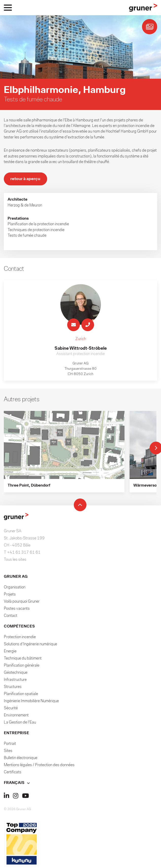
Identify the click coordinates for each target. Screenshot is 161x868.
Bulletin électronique (21, 759)
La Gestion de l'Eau (20, 723)
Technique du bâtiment (23, 659)
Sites (8, 752)
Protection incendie (20, 638)
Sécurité (11, 709)
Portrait (10, 745)
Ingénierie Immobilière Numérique (31, 702)
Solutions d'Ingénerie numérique (30, 645)
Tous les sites (15, 560)
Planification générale (22, 666)
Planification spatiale (21, 695)
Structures (13, 688)
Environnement (16, 716)
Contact (11, 617)
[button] (80, 784)
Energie (10, 652)
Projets (10, 595)
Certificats (13, 773)
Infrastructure (15, 681)
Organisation (15, 588)
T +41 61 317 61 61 (22, 553)
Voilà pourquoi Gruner (22, 602)
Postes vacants (17, 609)
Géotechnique (16, 673)
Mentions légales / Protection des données (39, 766)
